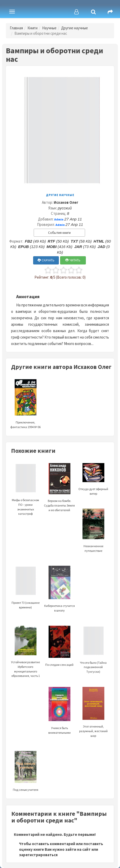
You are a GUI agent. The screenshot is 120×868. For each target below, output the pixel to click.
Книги (33, 28)
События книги (59, 233)
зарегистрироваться (38, 855)
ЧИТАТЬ (73, 260)
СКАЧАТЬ (46, 260)
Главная (16, 28)
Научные (49, 28)
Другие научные (75, 28)
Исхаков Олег (66, 202)
